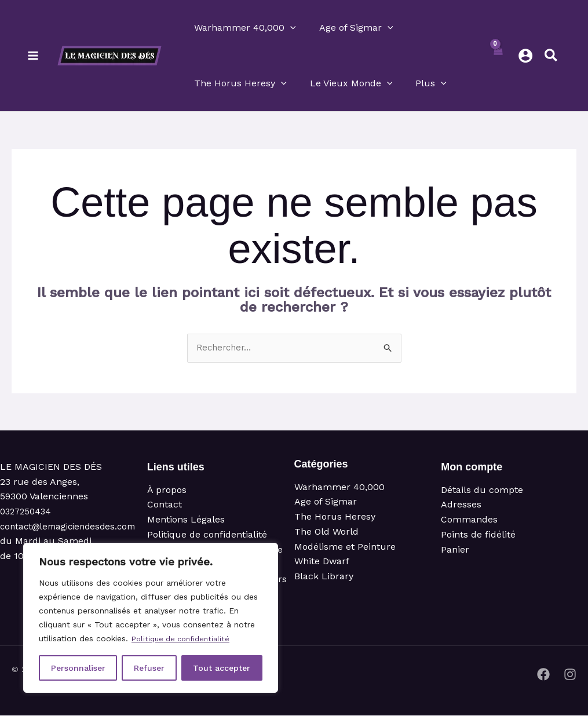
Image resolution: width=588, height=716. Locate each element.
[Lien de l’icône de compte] (525, 56)
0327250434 (28, 512)
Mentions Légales (186, 520)
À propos (167, 491)
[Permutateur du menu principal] (33, 56)
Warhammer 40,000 (339, 488)
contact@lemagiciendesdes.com (72, 527)
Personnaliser (78, 668)
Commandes (469, 520)
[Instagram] (570, 675)
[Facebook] (543, 675)
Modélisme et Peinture (345, 547)
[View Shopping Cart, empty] (498, 56)
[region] (151, 618)
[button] (290, 28)
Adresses (461, 505)
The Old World (326, 532)
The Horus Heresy (335, 518)
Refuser (149, 668)
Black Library (324, 577)
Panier (455, 550)
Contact (165, 505)
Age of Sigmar (326, 503)
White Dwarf (322, 562)
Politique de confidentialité (185, 639)
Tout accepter (222, 668)
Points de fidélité (478, 535)
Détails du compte (482, 491)
